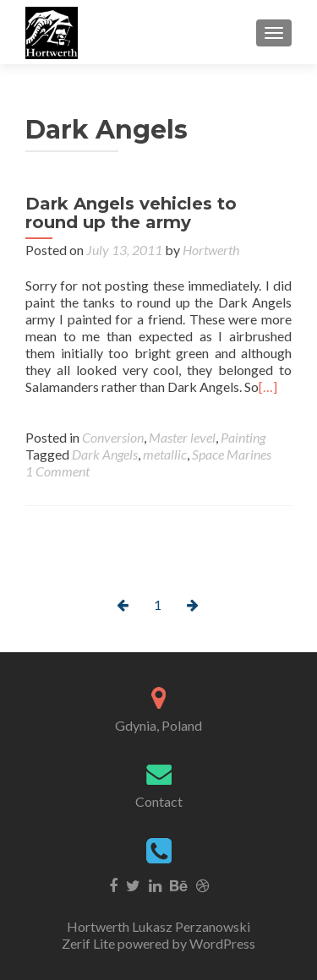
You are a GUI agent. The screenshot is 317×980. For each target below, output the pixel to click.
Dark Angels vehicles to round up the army (131, 213)
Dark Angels (105, 454)
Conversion (113, 437)
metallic (165, 454)
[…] (268, 387)
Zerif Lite (90, 943)
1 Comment (57, 471)
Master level (182, 437)
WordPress (221, 943)
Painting (243, 437)
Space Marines (232, 454)
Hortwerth (211, 250)
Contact (159, 801)
